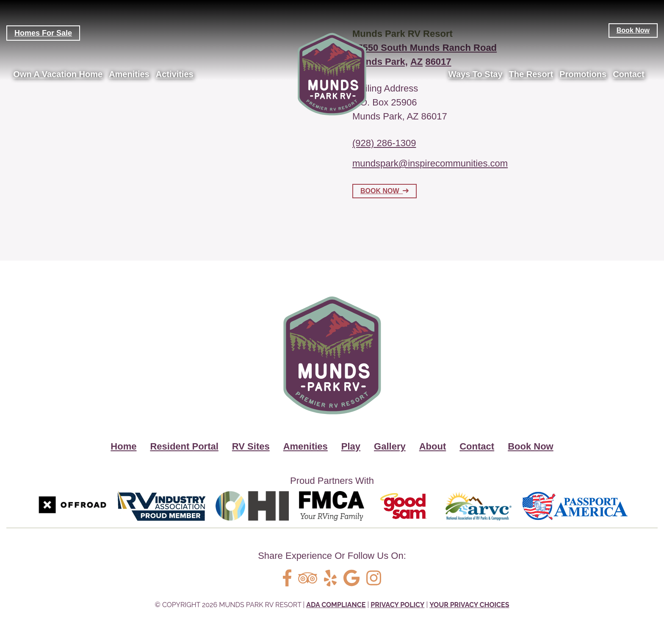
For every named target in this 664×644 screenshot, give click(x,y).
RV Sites (251, 446)
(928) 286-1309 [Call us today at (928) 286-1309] (384, 143)
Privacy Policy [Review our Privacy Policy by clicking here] (397, 605)
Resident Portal (184, 446)
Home (123, 446)
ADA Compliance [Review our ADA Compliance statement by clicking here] (336, 605)
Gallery (390, 446)
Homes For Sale (43, 33)
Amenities (306, 446)
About (433, 446)
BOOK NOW (385, 191)
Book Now (633, 30)
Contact (477, 446)
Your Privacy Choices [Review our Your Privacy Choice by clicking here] (469, 605)
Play (351, 446)
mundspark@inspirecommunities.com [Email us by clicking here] (430, 164)
